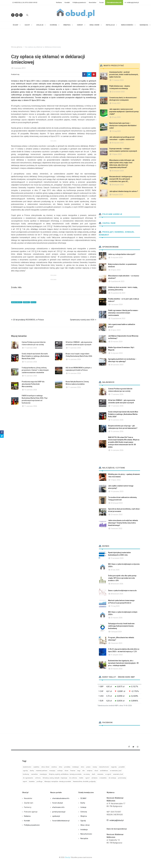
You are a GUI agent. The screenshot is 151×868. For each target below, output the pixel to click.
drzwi (66, 771)
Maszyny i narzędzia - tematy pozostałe (58, 781)
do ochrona (73, 778)
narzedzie (34, 774)
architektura (104, 771)
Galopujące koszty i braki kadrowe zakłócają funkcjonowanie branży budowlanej (121, 626)
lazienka (32, 781)
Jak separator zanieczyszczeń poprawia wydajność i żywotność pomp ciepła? (124, 112)
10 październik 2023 (118, 318)
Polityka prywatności (79, 3)
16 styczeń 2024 (117, 258)
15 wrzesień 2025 (117, 558)
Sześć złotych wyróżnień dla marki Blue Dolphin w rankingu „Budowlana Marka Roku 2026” (35, 356)
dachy (32, 771)
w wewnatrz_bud (116, 771)
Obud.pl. (68, 857)
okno (82, 767)
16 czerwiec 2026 (31, 362)
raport (25, 781)
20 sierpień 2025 (118, 171)
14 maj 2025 (116, 131)
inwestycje (43, 774)
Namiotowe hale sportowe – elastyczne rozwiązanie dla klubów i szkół (123, 126)
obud (96, 771)
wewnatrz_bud (118, 774)
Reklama (59, 3)
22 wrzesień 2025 (118, 92)
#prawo (26, 302)
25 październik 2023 (118, 293)
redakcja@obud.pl (132, 3)
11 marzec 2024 (118, 80)
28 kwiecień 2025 (117, 594)
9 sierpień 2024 (117, 195)
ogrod (87, 778)
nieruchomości (104, 767)
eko (84, 771)
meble (81, 778)
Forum (101, 3)
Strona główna (17, 47)
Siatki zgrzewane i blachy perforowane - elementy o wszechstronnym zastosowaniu (123, 313)
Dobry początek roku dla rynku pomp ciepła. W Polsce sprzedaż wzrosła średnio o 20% (122, 578)
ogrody (25, 771)
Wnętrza (84, 816)
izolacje (60, 771)
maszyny (52, 771)
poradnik (122, 767)
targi (79, 771)
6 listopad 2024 (116, 632)
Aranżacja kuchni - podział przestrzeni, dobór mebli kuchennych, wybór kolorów (124, 74)
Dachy (83, 803)
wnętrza (90, 771)
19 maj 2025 (115, 606)
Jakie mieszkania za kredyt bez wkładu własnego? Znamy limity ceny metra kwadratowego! (123, 523)
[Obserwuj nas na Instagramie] (21, 15)
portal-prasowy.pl (59, 812)
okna (60, 767)
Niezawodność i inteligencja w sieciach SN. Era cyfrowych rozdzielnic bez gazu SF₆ (121, 179)
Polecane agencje (111, 214)
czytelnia (36, 767)
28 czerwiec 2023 (117, 365)
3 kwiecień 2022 (116, 529)
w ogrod (108, 774)
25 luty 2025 (116, 117)
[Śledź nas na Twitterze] (17, 15)
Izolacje (83, 807)
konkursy (26, 774)
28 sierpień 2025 (118, 185)
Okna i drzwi (85, 825)
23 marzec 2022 (117, 515)
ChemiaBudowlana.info (114, 3)
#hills (33, 302)
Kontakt (67, 3)
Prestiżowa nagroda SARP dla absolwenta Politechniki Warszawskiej (33, 384)
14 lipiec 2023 (117, 154)
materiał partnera (42, 771)
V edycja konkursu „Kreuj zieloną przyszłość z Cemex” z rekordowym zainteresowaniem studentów (35, 370)
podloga (40, 781)
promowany (122, 778)
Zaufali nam (107, 223)
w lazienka (103, 778)
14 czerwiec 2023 (117, 491)
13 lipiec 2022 (116, 480)
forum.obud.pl (57, 803)
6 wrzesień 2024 (117, 304)
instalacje (75, 767)
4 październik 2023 (117, 281)
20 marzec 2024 (117, 342)
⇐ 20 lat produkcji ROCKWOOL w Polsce (27, 320)
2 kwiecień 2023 (116, 643)
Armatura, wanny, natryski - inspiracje (55, 778)
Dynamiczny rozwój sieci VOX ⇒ (83, 320)
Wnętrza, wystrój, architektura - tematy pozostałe (65, 774)
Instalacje (84, 830)
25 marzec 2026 (117, 618)
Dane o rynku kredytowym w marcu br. (123, 591)
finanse (73, 771)
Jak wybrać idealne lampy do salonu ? (124, 191)
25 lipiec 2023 (116, 330)
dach (94, 774)
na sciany (87, 774)
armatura (94, 778)
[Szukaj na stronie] (27, 15)
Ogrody (83, 821)
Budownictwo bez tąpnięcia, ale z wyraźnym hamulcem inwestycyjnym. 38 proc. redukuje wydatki (123, 663)
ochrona (38, 778)
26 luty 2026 (115, 570)
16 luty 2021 (116, 103)
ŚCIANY (83, 798)
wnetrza (54, 767)
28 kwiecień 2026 (117, 584)
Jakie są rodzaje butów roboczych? (122, 254)
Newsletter (93, 3)
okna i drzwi (45, 767)
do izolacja (112, 778)
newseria (100, 774)
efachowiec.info (58, 807)
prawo (88, 767)
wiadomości (27, 767)
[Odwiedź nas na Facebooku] (13, 15)
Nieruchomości (86, 834)
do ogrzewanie (28, 778)
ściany (95, 767)
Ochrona (84, 812)
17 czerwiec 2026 (31, 348)
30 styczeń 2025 (118, 143)
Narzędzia (84, 838)
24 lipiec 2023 (116, 270)
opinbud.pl (56, 816)
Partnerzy (28, 807)
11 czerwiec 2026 (74, 387)
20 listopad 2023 (117, 503)
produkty (67, 767)
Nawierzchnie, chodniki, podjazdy (84, 781)
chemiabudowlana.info (61, 798)
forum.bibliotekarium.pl (61, 821)
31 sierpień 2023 (117, 655)
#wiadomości (17, 302)
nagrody (114, 767)
